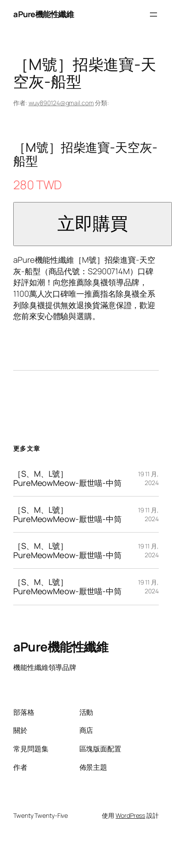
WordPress (130, 815)
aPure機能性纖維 (43, 14)
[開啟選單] (153, 15)
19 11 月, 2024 (148, 478)
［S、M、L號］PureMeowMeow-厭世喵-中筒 (67, 478)
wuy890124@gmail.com (61, 103)
